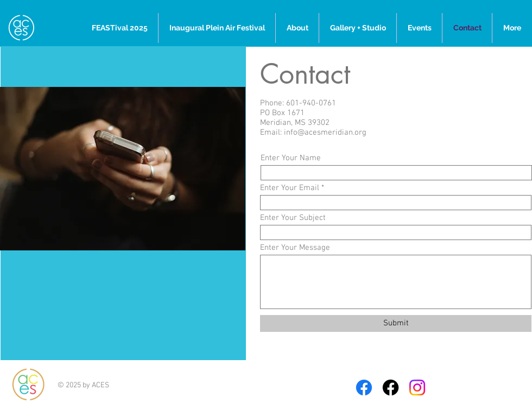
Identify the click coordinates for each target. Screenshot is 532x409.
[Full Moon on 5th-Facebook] (391, 388)
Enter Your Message (295, 248)
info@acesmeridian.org (325, 133)
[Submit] (396, 323)
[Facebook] (364, 388)
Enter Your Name (291, 158)
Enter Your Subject (293, 218)
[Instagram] (417, 388)
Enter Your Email (290, 188)
